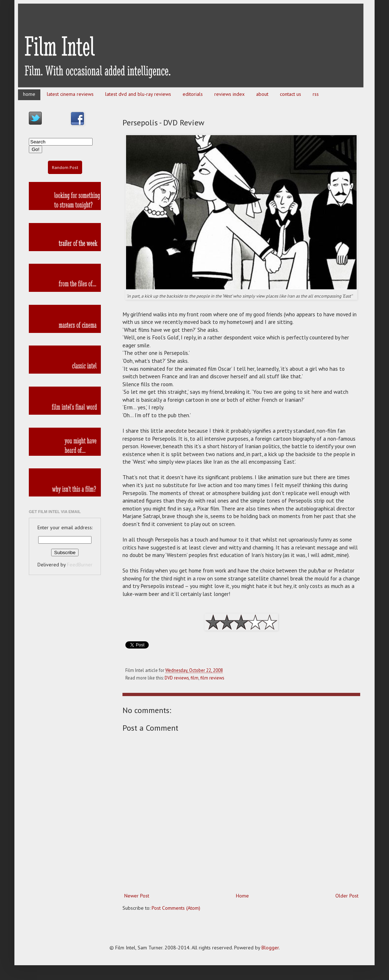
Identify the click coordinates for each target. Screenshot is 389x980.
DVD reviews (177, 678)
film (194, 678)
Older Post (347, 896)
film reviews (212, 678)
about (262, 94)
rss (316, 94)
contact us (290, 94)
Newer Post (137, 896)
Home (242, 896)
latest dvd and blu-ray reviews (138, 94)
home (29, 94)
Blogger (270, 948)
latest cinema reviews (70, 94)
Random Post (65, 167)
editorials (193, 94)
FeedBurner (80, 565)
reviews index (229, 94)
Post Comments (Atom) (176, 908)
